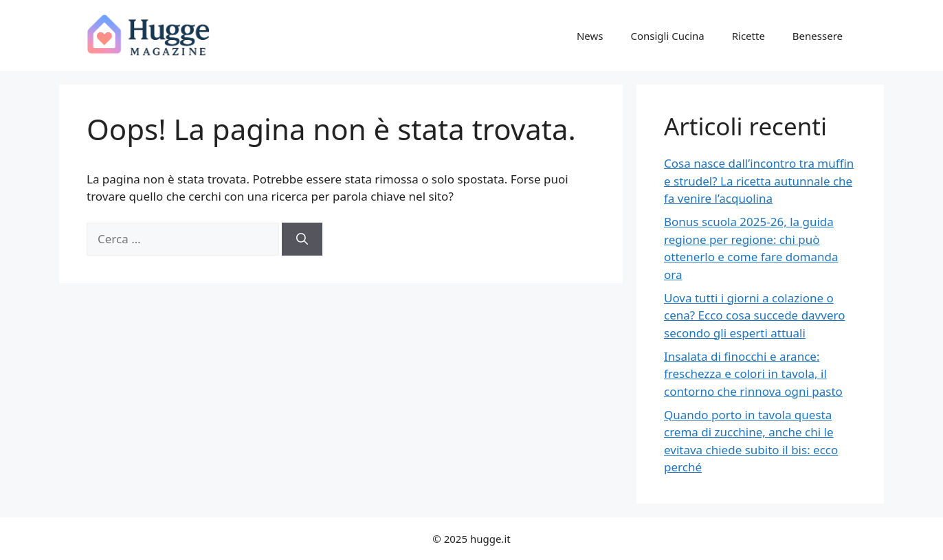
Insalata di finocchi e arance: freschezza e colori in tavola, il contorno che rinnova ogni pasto (753, 374)
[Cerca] (302, 239)
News (590, 36)
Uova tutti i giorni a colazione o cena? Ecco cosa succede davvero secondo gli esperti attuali (754, 315)
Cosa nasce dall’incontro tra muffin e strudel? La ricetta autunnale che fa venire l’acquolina (759, 181)
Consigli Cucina (667, 36)
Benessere (818, 36)
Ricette (748, 36)
